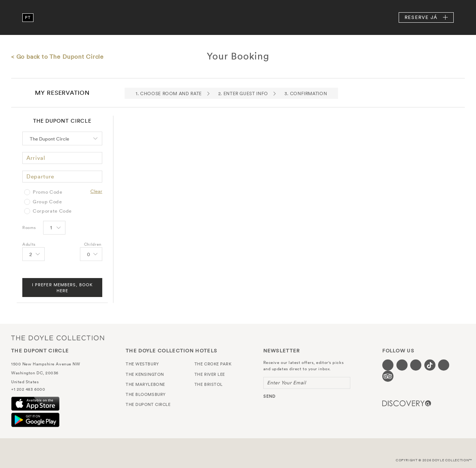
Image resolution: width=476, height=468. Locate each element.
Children (93, 244)
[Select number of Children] (91, 255)
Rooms (29, 227)
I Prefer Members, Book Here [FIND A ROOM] (62, 288)
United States (25, 382)
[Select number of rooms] (54, 228)
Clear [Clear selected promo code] (96, 191)
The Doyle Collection (58, 338)
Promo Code (48, 192)
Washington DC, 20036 (35, 373)
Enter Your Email (287, 383)
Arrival (36, 158)
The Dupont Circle (238, 17)
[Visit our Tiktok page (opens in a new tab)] (430, 365)
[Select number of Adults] (33, 255)
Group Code (47, 202)
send (269, 396)
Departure (40, 176)
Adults (29, 244)
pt (28, 17)
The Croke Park (213, 364)
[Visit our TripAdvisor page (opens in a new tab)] (388, 376)
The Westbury (142, 364)
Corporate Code (52, 211)
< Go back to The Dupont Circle (57, 57)
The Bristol (209, 384)
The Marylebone (145, 384)
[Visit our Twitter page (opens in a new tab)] (402, 365)
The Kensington (145, 374)
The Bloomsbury (146, 394)
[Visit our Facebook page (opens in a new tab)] (388, 365)
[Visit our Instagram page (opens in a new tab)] (416, 365)
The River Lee (210, 374)
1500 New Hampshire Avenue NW (46, 364)
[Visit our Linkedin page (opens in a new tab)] (444, 365)
